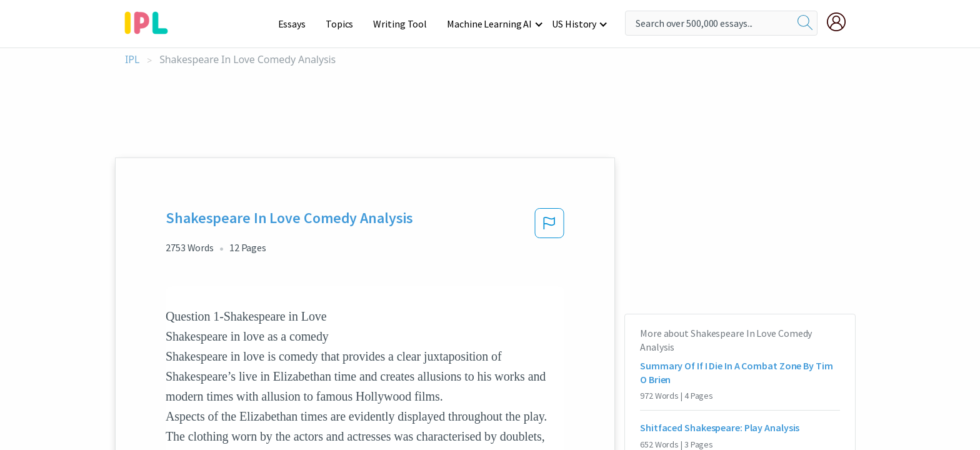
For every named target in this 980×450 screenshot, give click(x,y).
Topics (345, 24)
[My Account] (841, 22)
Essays (298, 24)
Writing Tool (404, 24)
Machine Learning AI (491, 24)
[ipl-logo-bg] (151, 21)
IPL (132, 60)
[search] (805, 23)
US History (575, 24)
